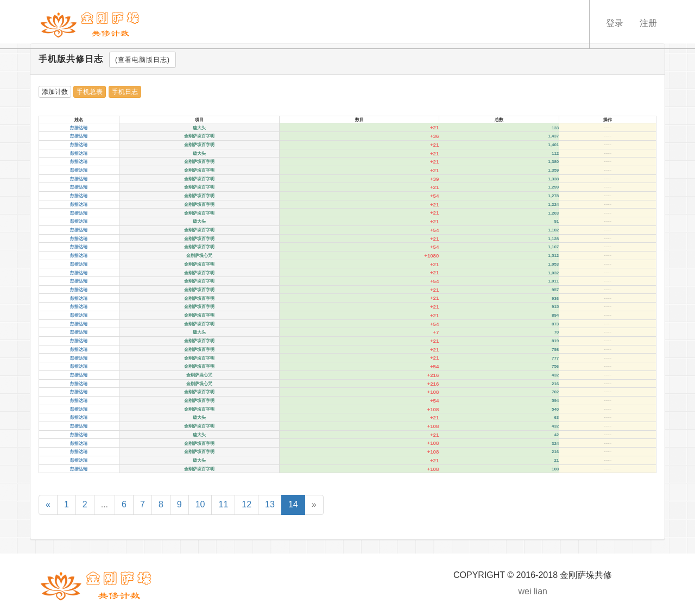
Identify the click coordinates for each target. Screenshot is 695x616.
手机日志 (125, 92)
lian (541, 591)
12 (247, 504)
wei (525, 591)
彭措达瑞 (79, 128)
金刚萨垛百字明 (199, 136)
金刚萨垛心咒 (199, 256)
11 (223, 504)
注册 (648, 23)
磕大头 (199, 128)
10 (200, 504)
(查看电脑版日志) (143, 60)
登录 (615, 23)
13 (270, 504)
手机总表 (90, 92)
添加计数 (55, 92)
